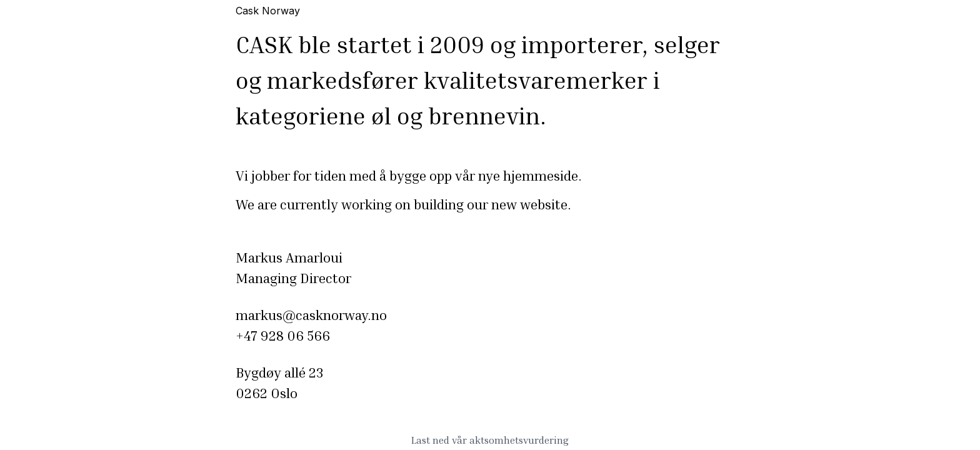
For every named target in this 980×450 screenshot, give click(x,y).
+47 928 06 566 (283, 336)
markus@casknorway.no (311, 315)
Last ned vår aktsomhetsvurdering (490, 440)
